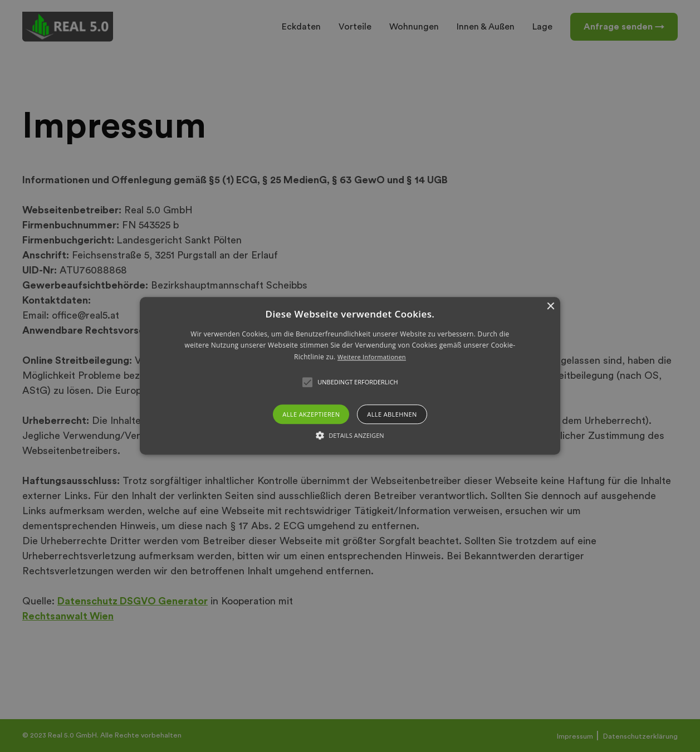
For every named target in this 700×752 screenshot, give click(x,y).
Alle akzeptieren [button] (311, 415)
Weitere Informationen (372, 357)
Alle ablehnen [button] (392, 415)
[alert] (350, 376)
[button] (350, 376)
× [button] (550, 307)
